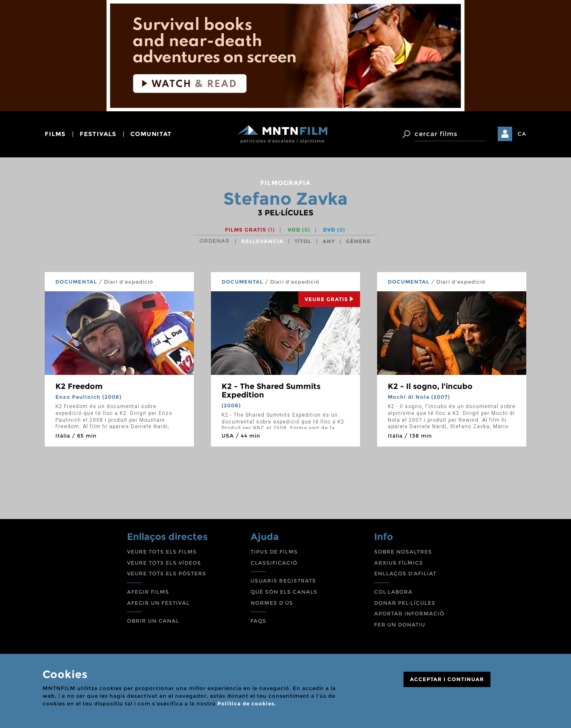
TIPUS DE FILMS (274, 552)
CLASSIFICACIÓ (274, 563)
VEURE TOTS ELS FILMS (162, 552)
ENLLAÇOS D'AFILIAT (405, 573)
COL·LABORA (393, 592)
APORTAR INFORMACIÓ (409, 613)
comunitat (151, 134)
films (55, 134)
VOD (299, 230)
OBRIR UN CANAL (153, 621)
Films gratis (250, 230)
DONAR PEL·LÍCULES (405, 603)
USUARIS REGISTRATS (283, 581)
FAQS (258, 621)
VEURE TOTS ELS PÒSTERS (167, 573)
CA (522, 134)
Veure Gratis (329, 299)
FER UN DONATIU (400, 625)
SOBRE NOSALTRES (403, 552)
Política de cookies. (247, 703)
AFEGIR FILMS (148, 592)
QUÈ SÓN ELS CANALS (284, 592)
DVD (334, 230)
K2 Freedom (79, 386)
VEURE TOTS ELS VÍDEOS (164, 563)
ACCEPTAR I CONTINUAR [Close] (447, 679)
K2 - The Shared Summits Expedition (271, 391)
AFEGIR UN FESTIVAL (158, 603)
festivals (98, 134)
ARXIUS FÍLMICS (399, 563)
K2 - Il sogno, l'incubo (430, 386)
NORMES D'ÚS (272, 603)
